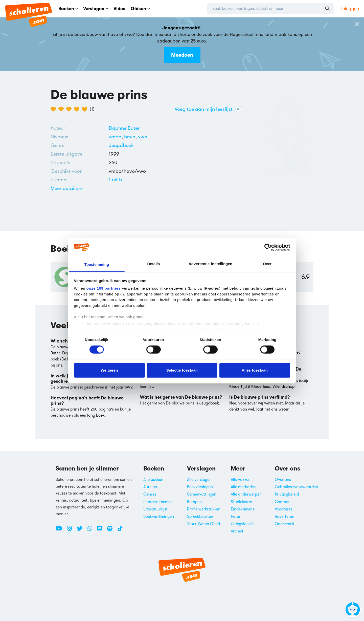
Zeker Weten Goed (203, 524)
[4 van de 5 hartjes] (78, 109)
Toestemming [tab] (97, 264)
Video (120, 9)
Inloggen (350, 9)
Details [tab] (154, 264)
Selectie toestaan (182, 370)
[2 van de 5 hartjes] (62, 109)
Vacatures (284, 509)
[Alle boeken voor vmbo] (116, 137)
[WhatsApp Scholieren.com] (92, 530)
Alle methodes (243, 487)
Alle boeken (153, 480)
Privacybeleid (287, 494)
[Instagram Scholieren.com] (71, 530)
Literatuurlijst (155, 509)
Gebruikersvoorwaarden (296, 487)
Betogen (194, 502)
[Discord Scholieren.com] (102, 530)
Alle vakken (241, 480)
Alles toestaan (255, 370)
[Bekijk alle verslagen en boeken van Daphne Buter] (124, 128)
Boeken (68, 9)
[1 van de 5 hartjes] (54, 109)
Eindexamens (243, 509)
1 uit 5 (115, 180)
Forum (237, 517)
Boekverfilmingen (159, 517)
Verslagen (96, 9)
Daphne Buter (124, 128)
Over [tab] (267, 264)
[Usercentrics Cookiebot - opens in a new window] (268, 247)
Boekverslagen (200, 487)
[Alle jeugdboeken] (121, 145)
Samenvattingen (202, 494)
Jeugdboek (121, 145)
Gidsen (140, 9)
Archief (237, 531)
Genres (150, 494)
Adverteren (285, 517)
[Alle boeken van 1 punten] (115, 180)
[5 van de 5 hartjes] (86, 109)
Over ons (283, 480)
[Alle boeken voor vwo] (143, 137)
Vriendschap (283, 387)
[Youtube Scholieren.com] (61, 530)
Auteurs (150, 487)
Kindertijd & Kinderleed (250, 387)
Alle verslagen (199, 480)
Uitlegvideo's (242, 524)
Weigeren (109, 370)
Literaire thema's (158, 502)
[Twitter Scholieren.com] (82, 530)
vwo (143, 137)
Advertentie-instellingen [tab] (210, 264)
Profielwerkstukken (204, 509)
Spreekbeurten (200, 517)
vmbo (116, 137)
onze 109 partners (104, 288)
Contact (282, 502)
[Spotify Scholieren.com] (112, 530)
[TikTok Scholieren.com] (120, 530)
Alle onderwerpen (246, 494)
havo (131, 137)
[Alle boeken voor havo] (131, 137)
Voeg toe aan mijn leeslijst (208, 109)
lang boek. (97, 415)
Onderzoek (285, 524)
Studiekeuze (241, 502)
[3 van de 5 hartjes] (70, 109)
